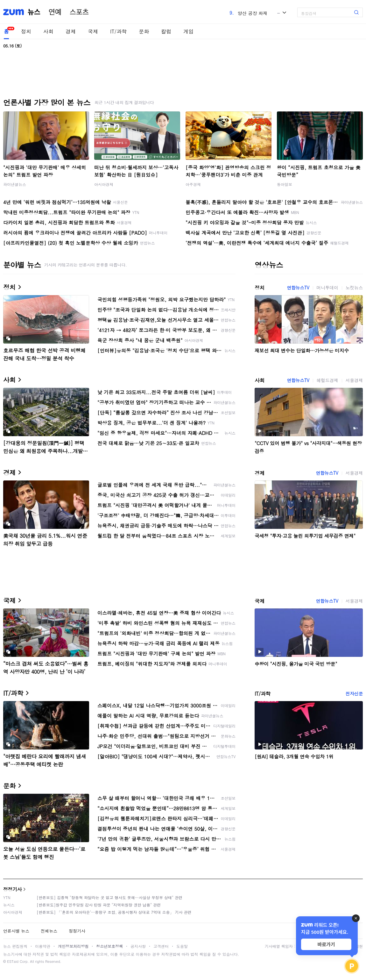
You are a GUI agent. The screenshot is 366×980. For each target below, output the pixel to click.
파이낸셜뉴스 (15, 184)
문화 (144, 31)
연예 (55, 12)
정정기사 (12, 889)
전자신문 (354, 693)
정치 (26, 31)
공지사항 (138, 946)
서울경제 (354, 380)
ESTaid (13, 961)
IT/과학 (118, 31)
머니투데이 (327, 288)
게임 (188, 31)
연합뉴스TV (298, 288)
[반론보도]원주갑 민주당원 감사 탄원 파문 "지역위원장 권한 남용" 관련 (99, 905)
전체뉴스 (49, 931)
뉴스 (34, 12)
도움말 (182, 946)
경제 (71, 31)
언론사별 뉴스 (16, 931)
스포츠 (79, 12)
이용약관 (43, 946)
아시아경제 (104, 184)
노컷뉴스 (354, 288)
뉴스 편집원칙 (15, 946)
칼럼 (166, 31)
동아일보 (285, 184)
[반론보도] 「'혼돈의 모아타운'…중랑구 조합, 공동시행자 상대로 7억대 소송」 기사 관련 (114, 912)
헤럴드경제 (327, 380)
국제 (93, 31)
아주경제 (193, 184)
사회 (48, 31)
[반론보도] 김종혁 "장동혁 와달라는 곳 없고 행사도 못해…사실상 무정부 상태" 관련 (109, 897)
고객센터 (161, 946)
